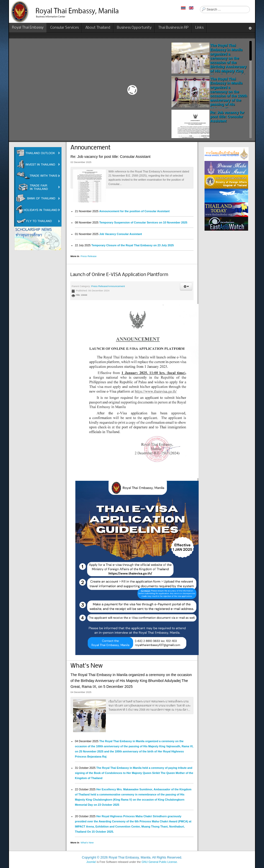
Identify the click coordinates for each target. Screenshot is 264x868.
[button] (186, 287)
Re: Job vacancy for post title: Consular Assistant (227, 117)
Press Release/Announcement (108, 286)
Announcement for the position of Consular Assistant (134, 211)
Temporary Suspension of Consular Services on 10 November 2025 (143, 222)
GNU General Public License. (160, 862)
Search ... (200, 6)
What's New (87, 843)
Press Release (88, 256)
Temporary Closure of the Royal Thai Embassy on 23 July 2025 (133, 245)
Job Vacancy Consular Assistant (120, 234)
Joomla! (91, 862)
